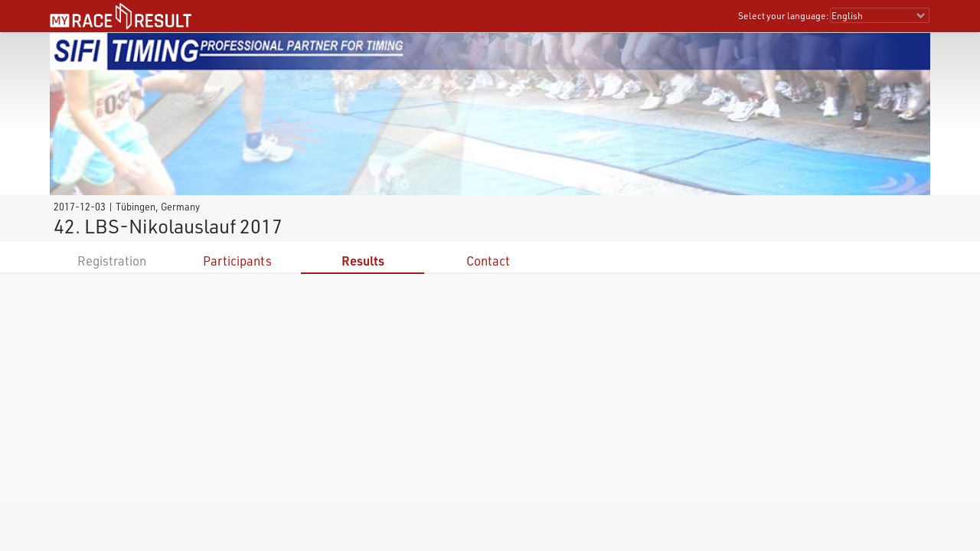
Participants (237, 261)
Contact (488, 261)
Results (363, 261)
